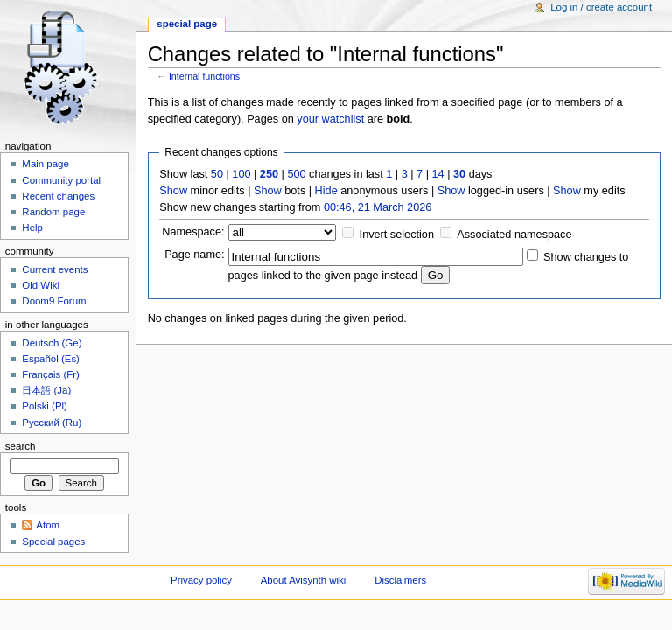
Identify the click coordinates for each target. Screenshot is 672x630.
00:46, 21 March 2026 (378, 207)
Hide (326, 191)
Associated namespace (514, 234)
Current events (55, 269)
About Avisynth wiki (304, 580)
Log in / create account (601, 7)
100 (241, 174)
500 (296, 174)
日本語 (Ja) (46, 390)
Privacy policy (201, 580)
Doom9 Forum (54, 301)
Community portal (61, 180)
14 (438, 174)
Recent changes (58, 196)
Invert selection (397, 234)
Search (21, 446)
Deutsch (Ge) (52, 343)
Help (32, 227)
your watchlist (330, 119)
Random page (53, 212)
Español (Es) (51, 359)
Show (173, 191)
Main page (45, 164)
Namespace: (193, 232)
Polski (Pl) (45, 406)
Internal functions (204, 76)
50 (217, 174)
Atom (48, 525)
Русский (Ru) (52, 423)
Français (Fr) (51, 374)
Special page (187, 24)
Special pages (53, 542)
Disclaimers (400, 580)
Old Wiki (41, 285)
